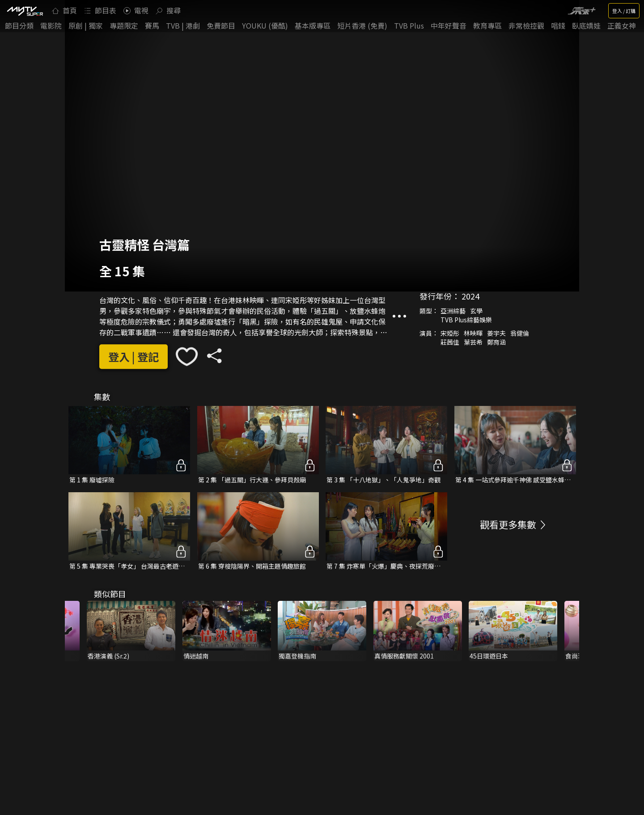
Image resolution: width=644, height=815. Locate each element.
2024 (470, 296)
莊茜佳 (450, 342)
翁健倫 (520, 333)
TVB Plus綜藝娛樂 (466, 320)
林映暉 (473, 333)
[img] (25, 11)
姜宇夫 (496, 333)
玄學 (476, 311)
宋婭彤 (450, 333)
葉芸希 (473, 342)
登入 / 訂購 (624, 11)
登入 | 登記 (133, 357)
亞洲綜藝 (453, 311)
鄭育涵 (496, 342)
